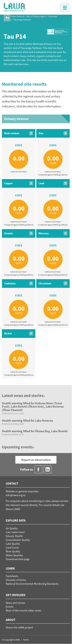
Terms (26, 640)
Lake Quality (13, 544)
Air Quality (12, 528)
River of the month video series (24, 611)
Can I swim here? (15, 532)
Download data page (18, 559)
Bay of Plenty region (36, 16)
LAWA (14, 7)
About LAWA (13, 509)
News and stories (15, 603)
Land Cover (12, 548)
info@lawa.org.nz (16, 495)
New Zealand (18, 16)
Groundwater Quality (18, 540)
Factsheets (12, 576)
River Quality (13, 551)
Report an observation (36, 460)
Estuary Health (14, 536)
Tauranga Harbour (22, 20)
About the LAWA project (19, 627)
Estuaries (53, 16)
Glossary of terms (16, 580)
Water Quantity (14, 555)
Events (10, 607)
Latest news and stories (24, 396)
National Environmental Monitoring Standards (32, 584)
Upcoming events (18, 447)
